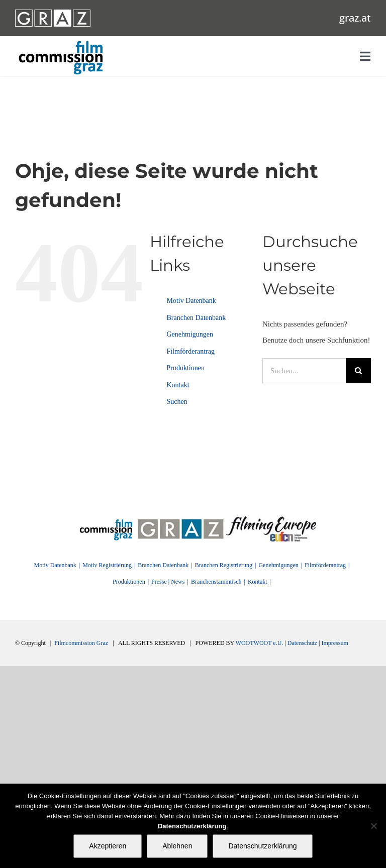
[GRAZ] (181, 520)
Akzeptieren (108, 846)
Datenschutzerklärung (262, 846)
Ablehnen (177, 846)
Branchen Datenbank (196, 318)
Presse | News (168, 582)
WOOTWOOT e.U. (260, 643)
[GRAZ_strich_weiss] (53, 13)
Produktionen (185, 368)
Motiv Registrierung (107, 565)
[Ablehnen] (373, 826)
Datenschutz (302, 643)
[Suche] (358, 371)
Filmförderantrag (190, 351)
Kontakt (178, 385)
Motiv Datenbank (191, 301)
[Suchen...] (304, 371)
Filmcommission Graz (81, 643)
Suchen (177, 402)
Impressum (334, 643)
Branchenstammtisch (216, 582)
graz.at (355, 18)
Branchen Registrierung (224, 565)
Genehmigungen (190, 334)
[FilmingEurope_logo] (271, 520)
